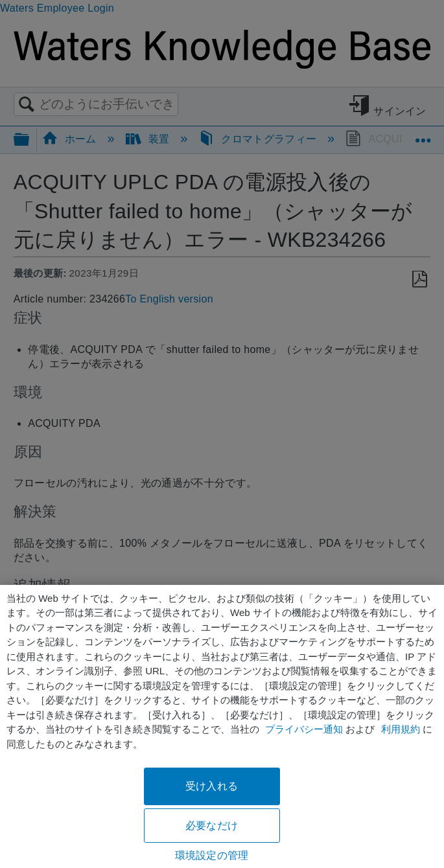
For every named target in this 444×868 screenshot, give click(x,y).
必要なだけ (212, 826)
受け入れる (212, 786)
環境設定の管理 (212, 855)
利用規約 (401, 729)
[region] (222, 726)
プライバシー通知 (304, 729)
